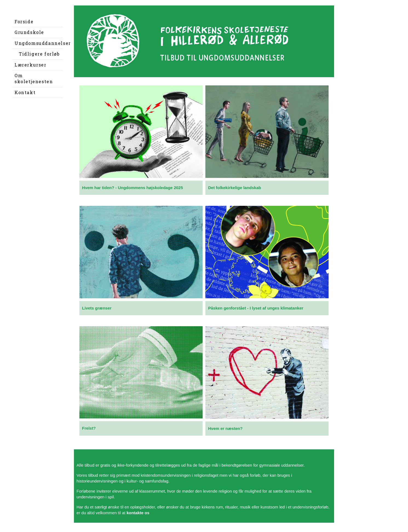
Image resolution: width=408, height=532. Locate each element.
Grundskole (29, 32)
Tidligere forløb (39, 54)
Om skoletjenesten (34, 78)
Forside (24, 21)
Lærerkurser (31, 65)
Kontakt (25, 92)
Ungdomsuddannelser (39, 43)
